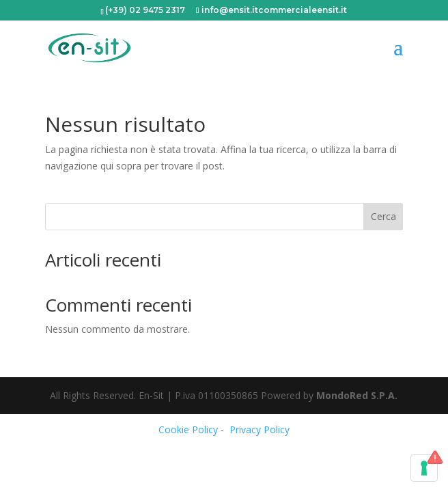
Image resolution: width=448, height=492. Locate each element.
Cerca (383, 216)
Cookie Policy (188, 429)
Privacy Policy (260, 429)
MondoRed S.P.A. (357, 395)
